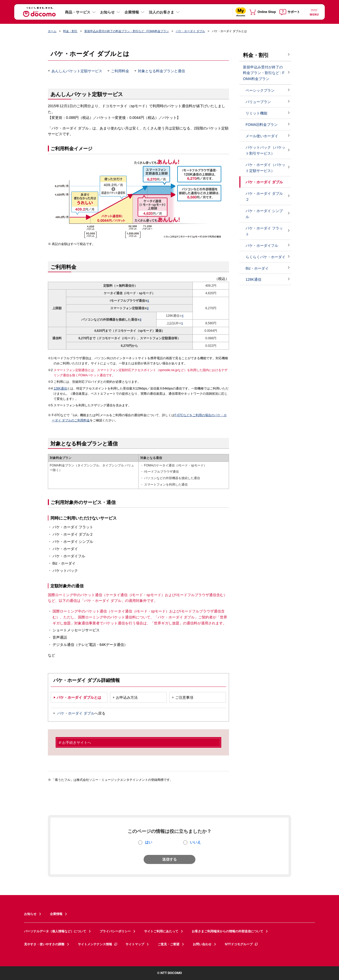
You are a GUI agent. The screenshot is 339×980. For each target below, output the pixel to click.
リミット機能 (256, 113)
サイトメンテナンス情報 (98, 944)
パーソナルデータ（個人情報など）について (55, 931)
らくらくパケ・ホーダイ (266, 257)
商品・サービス (78, 12)
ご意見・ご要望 (168, 944)
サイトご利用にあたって (161, 931)
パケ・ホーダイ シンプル (264, 214)
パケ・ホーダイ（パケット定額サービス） (266, 168)
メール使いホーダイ (262, 136)
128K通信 (60, 388)
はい (149, 842)
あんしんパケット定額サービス (77, 71)
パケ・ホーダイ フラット (264, 231)
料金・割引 (70, 31)
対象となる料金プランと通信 (161, 71)
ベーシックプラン (260, 90)
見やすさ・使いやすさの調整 (44, 944)
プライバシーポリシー (115, 931)
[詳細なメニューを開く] (314, 12)
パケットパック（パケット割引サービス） (266, 150)
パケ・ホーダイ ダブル (190, 31)
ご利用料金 (120, 71)
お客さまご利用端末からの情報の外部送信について (227, 931)
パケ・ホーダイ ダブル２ (264, 196)
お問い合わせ (202, 944)
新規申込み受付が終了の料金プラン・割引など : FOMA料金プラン (127, 31)
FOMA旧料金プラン (262, 125)
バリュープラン (258, 102)
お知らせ (107, 12)
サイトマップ (135, 944)
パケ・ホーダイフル (262, 246)
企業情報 (132, 12)
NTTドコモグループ (242, 944)
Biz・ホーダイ (257, 268)
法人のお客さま (161, 12)
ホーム (52, 31)
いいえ (195, 842)
